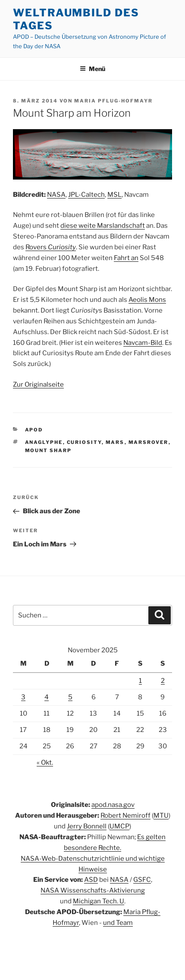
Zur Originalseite (38, 385)
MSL (114, 195)
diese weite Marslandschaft (103, 226)
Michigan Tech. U (99, 901)
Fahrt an (126, 258)
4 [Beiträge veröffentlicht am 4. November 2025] (47, 697)
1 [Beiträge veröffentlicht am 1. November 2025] (140, 681)
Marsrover (149, 442)
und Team (118, 923)
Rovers (51, 247)
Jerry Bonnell (87, 826)
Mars (115, 442)
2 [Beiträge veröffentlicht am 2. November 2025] (163, 681)
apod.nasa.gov (113, 805)
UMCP (119, 826)
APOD (34, 430)
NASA (56, 195)
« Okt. (45, 763)
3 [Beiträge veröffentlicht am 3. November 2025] (23, 697)
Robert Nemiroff (125, 816)
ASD (91, 880)
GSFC (142, 880)
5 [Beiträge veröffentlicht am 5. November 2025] (70, 697)
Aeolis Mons (147, 300)
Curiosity (84, 442)
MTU (161, 816)
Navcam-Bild (143, 343)
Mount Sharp (49, 450)
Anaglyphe (44, 442)
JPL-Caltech (86, 195)
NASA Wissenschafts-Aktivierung (93, 890)
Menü (92, 69)
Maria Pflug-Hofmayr (113, 101)
